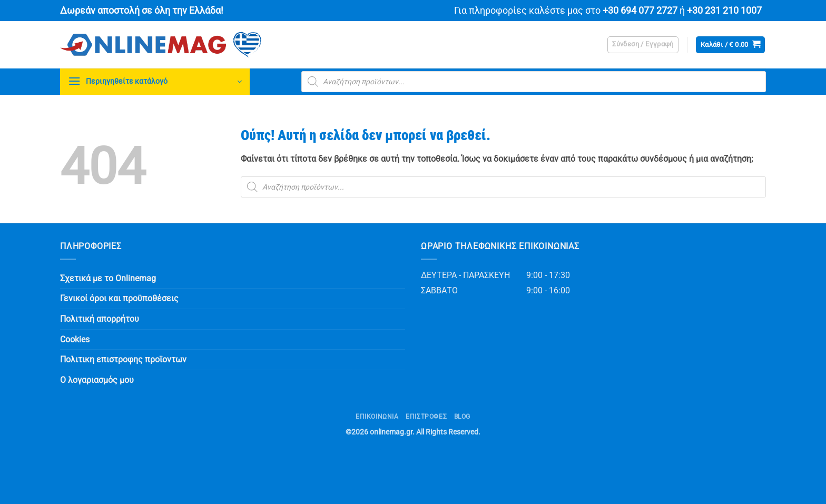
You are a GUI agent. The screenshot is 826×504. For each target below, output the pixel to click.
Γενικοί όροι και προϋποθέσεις (119, 298)
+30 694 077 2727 (640, 11)
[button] (643, 45)
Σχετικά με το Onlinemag (108, 278)
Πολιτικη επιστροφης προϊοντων (123, 359)
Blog (462, 417)
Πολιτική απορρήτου (100, 319)
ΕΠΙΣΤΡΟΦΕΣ (426, 417)
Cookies (75, 339)
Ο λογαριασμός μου (97, 380)
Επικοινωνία (377, 417)
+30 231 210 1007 (724, 11)
